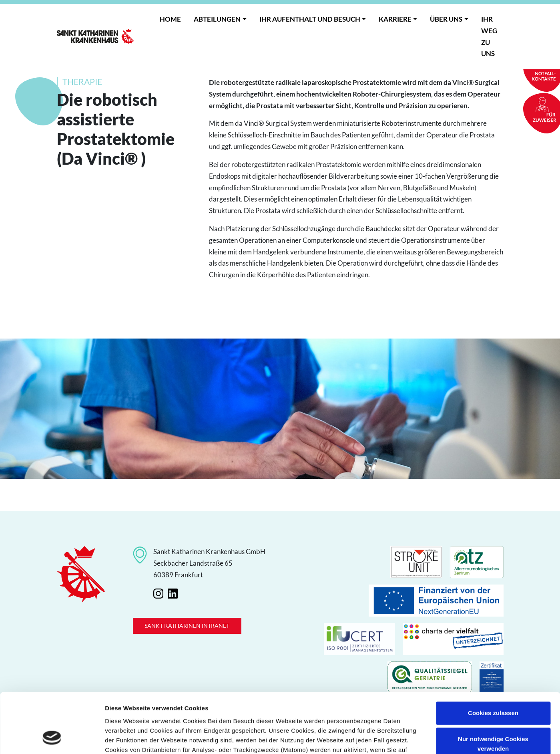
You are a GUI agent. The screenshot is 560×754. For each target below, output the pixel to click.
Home (170, 19)
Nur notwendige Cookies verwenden (493, 691)
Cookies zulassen (493, 660)
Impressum (266, 716)
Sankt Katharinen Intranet (187, 626)
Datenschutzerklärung (206, 716)
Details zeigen (125, 738)
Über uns (446, 19)
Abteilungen (217, 19)
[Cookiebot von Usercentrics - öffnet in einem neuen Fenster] (52, 738)
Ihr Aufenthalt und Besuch (310, 19)
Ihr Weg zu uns (489, 36)
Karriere (395, 19)
